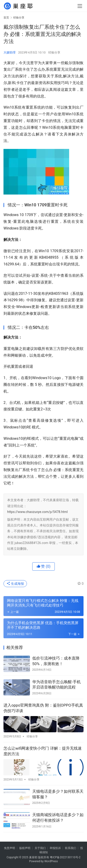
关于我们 (40, 848)
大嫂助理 (10, 52)
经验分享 (54, 52)
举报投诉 (55, 848)
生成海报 (15, 584)
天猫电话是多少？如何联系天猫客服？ (58, 794)
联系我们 (71, 848)
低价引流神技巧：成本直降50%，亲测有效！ (56, 661)
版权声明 (25, 848)
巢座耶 (33, 857)
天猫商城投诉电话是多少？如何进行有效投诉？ (58, 818)
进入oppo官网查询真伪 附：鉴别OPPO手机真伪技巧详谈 (43, 708)
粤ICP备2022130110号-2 (65, 857)
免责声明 (10, 848)
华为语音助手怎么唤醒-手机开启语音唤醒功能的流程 (56, 685)
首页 (6, 18)
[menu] (80, 6)
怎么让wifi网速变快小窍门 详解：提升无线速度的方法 (43, 751)
